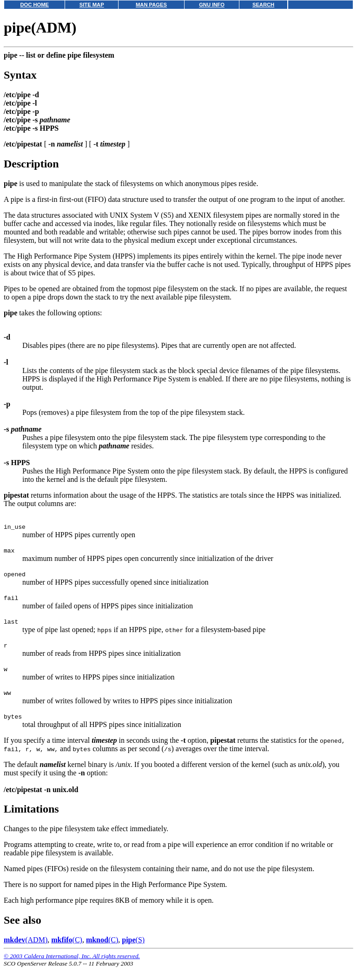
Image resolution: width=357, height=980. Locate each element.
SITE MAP (92, 5)
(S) (133, 952)
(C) (67, 952)
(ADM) (26, 952)
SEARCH (263, 5)
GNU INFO (212, 5)
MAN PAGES (151, 5)
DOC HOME (34, 5)
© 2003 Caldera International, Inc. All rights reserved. (72, 969)
